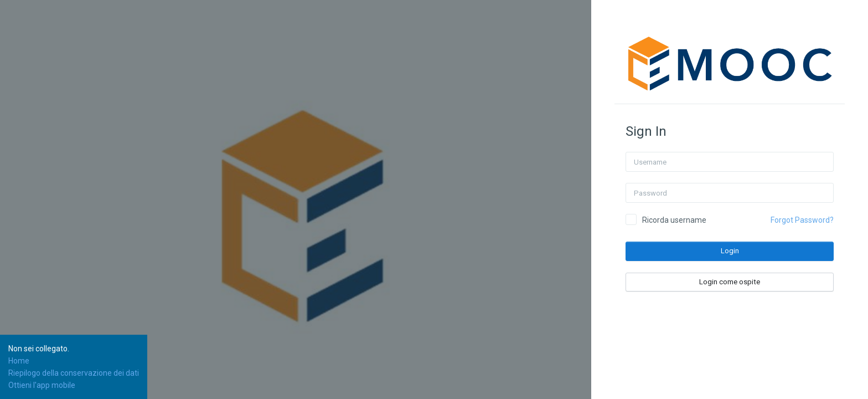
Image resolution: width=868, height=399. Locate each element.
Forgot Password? (802, 220)
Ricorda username (674, 220)
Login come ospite (730, 282)
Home (19, 361)
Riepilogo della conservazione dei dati (74, 373)
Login (730, 251)
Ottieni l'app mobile (42, 385)
